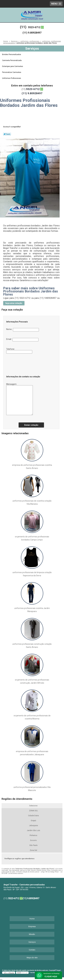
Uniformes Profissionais (12, 78)
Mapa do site (32, 958)
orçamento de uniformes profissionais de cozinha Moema (32, 717)
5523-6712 (34, 27)
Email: (22, 340)
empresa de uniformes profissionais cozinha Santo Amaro (32, 467)
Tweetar (7, 134)
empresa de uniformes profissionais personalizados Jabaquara (32, 753)
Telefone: (19, 351)
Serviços (32, 49)
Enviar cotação (31, 425)
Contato (32, 950)
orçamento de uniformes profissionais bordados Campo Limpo (32, 538)
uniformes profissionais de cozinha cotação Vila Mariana (32, 502)
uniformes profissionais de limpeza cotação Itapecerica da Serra (32, 574)
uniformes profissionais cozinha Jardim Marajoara (32, 610)
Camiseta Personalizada (12, 60)
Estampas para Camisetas (13, 66)
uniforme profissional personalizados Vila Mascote (32, 789)
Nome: (23, 330)
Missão (32, 934)
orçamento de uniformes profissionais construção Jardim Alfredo (32, 681)
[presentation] (23, 364)
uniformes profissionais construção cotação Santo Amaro (32, 646)
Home (32, 919)
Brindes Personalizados (12, 54)
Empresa (32, 926)
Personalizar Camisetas (12, 72)
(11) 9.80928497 (32, 33)
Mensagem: (20, 399)
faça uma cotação (14, 303)
